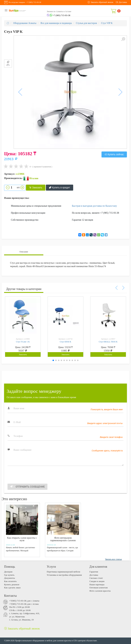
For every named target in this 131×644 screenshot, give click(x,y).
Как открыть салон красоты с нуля (22, 539)
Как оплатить (10, 581)
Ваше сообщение (22, 450)
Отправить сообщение (27, 487)
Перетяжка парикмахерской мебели (63, 572)
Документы (9, 578)
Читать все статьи (113, 559)
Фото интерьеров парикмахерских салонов (63, 539)
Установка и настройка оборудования (64, 575)
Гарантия (94, 572)
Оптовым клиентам (99, 588)
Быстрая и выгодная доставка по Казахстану (94, 206)
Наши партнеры (97, 584)
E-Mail (17, 422)
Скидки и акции (97, 581)
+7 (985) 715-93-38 (34, 2)
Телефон (18, 436)
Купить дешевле (12, 584)
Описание (24, 252)
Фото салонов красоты (100, 591)
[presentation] (33, 477)
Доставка (94, 575)
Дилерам (8, 572)
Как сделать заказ (12, 588)
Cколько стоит (96, 578)
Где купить (9, 575)
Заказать (36, 188)
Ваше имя (19, 408)
